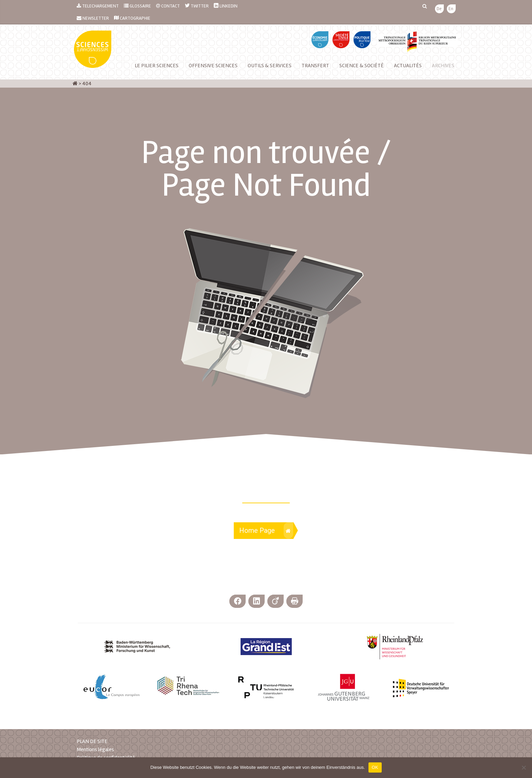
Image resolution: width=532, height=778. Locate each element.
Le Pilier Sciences (157, 66)
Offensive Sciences (213, 66)
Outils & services (270, 66)
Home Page (266, 530)
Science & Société (362, 66)
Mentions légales (95, 749)
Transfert (315, 66)
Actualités (408, 66)
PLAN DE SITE (92, 741)
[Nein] (524, 767)
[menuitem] (439, 9)
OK (375, 767)
